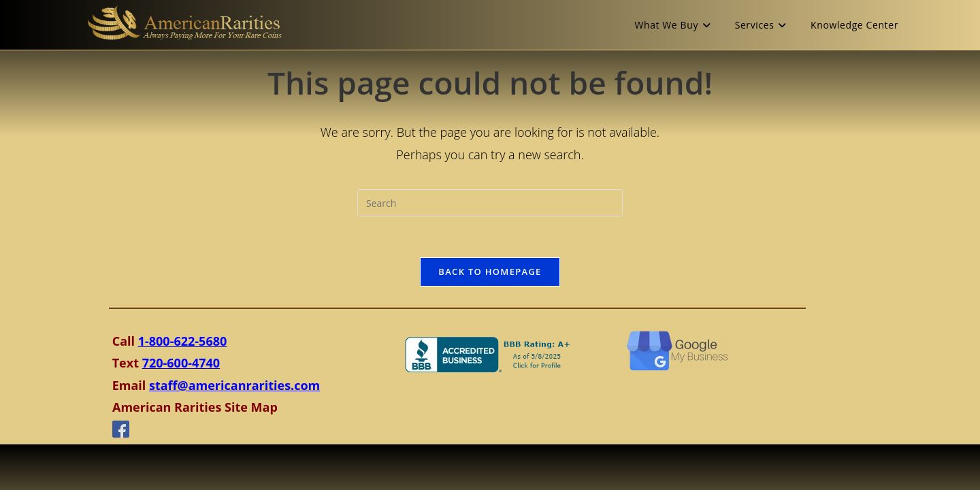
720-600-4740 (181, 363)
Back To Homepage (490, 272)
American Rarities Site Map (195, 407)
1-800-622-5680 (183, 341)
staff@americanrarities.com (234, 385)
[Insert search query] (490, 203)
